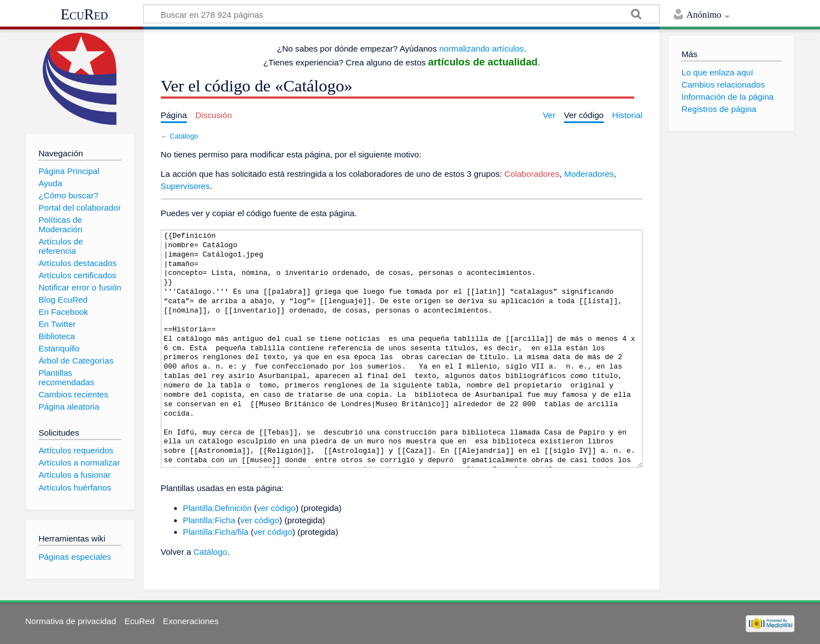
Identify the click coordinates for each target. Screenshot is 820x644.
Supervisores (185, 186)
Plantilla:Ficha (209, 520)
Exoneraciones (191, 621)
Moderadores (589, 174)
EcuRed (84, 14)
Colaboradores (532, 174)
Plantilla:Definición (217, 508)
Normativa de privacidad (71, 621)
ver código (276, 508)
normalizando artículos (482, 48)
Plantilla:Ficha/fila (216, 532)
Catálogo (184, 136)
